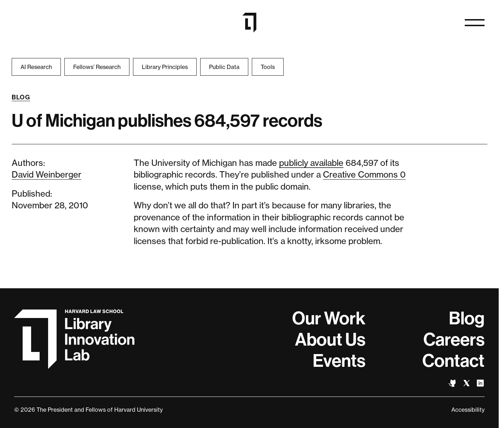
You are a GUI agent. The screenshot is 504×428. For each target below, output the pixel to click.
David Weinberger (47, 175)
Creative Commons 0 (364, 175)
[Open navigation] (475, 23)
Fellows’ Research (97, 67)
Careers (454, 340)
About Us (330, 340)
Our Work (329, 318)
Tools (268, 67)
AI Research (36, 67)
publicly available (311, 163)
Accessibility (468, 410)
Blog (21, 97)
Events (339, 361)
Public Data (224, 67)
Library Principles (165, 67)
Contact (453, 361)
